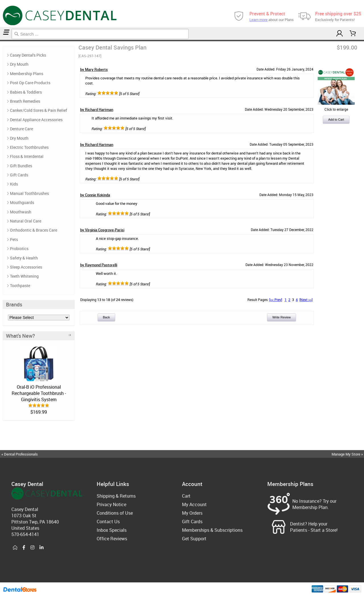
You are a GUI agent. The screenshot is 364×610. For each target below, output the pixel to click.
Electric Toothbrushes (29, 147)
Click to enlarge (336, 107)
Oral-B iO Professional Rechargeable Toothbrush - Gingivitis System (39, 393)
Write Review (282, 317)
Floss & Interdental (27, 156)
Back (106, 317)
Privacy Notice (111, 504)
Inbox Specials (112, 530)
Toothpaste (20, 286)
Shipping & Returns (116, 496)
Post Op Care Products (30, 83)
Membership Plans (3, 41)
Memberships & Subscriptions (212, 530)
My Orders (192, 513)
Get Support (194, 539)
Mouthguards (22, 202)
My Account (194, 504)
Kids (14, 184)
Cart (186, 496)
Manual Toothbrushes (29, 193)
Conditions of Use (115, 513)
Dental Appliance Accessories (36, 120)
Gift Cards (19, 175)
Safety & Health (24, 258)
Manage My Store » (348, 454)
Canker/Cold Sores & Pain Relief (39, 110)
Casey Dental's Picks (28, 55)
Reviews (6, 41)
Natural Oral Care (26, 221)
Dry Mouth (19, 64)
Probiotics (19, 249)
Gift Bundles (21, 166)
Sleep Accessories (26, 267)
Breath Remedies (25, 101)
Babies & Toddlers (26, 92)
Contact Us (108, 522)
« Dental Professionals (20, 454)
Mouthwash (21, 212)
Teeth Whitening (24, 276)
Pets (14, 239)
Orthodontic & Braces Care (34, 230)
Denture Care (21, 129)
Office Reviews (112, 539)
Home (1, 41)
